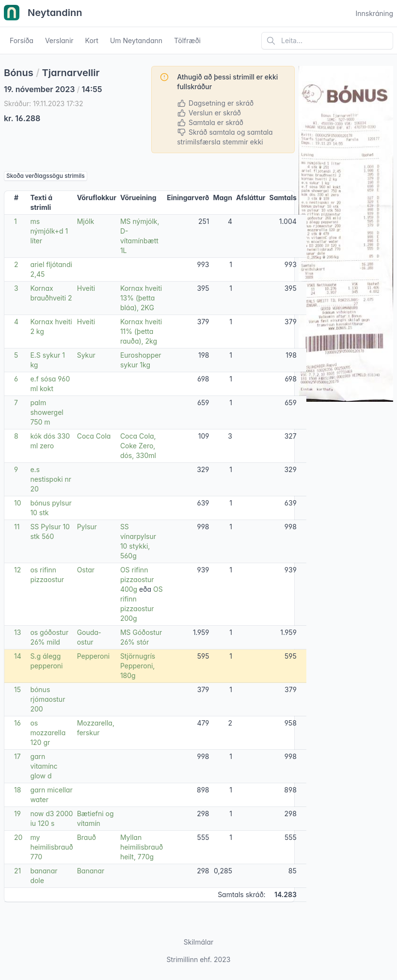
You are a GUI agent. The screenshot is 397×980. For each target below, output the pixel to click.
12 (17, 570)
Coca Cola (94, 436)
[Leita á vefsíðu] (327, 41)
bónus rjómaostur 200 (48, 699)
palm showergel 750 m (47, 412)
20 (18, 837)
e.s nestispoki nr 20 (51, 479)
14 (18, 656)
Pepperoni (93, 656)
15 (17, 689)
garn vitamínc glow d (44, 766)
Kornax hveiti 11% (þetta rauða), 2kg (141, 331)
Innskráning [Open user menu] (374, 13)
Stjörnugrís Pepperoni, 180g (138, 666)
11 (17, 527)
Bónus (19, 73)
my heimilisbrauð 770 (51, 847)
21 (17, 871)
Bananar (91, 871)
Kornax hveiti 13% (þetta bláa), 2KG (141, 298)
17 (17, 756)
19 (17, 814)
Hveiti (86, 288)
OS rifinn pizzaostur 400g (137, 579)
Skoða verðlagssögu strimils (46, 176)
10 (18, 503)
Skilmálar (199, 942)
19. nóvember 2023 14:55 (53, 89)
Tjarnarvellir (71, 73)
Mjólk (86, 221)
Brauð (87, 837)
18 (17, 790)
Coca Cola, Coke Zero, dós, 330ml (138, 446)
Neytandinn (43, 14)
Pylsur (87, 527)
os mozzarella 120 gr (48, 733)
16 (17, 723)
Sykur (86, 355)
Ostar (86, 570)
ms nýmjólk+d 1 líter (49, 231)
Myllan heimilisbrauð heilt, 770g (142, 847)
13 (17, 632)
